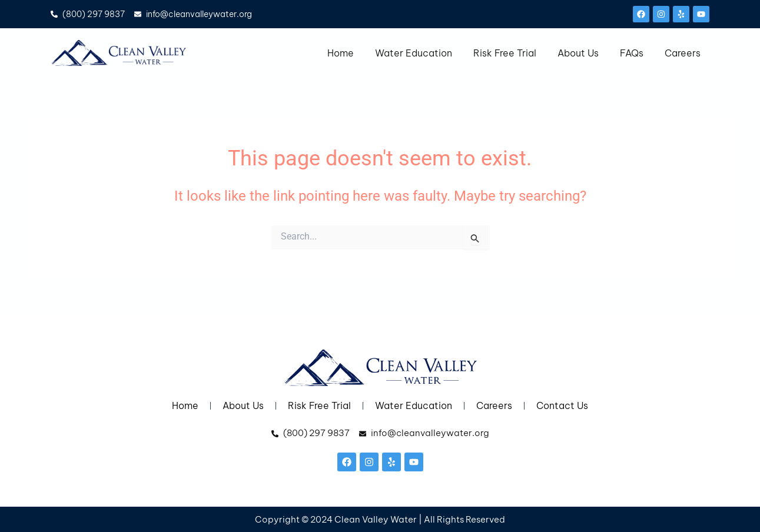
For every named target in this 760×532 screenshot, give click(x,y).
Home (341, 53)
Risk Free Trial (505, 53)
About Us (578, 53)
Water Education (414, 53)
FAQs (632, 53)
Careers (683, 53)
